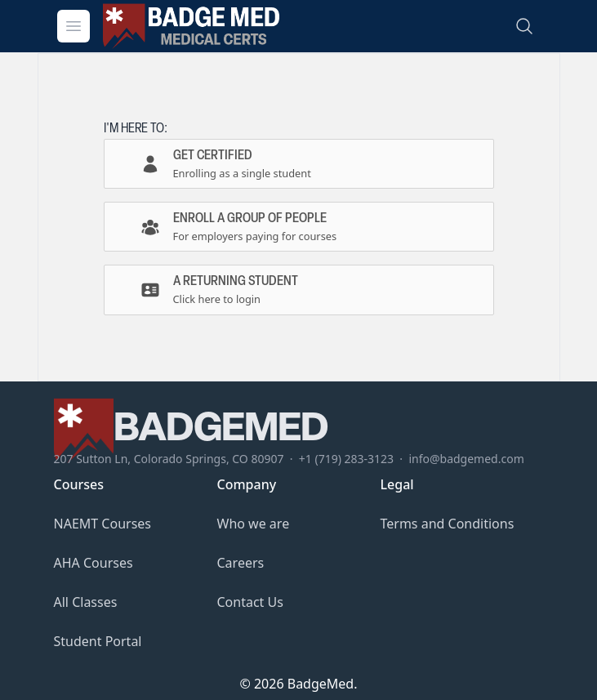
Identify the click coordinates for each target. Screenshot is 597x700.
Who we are (254, 524)
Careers (241, 563)
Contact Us (250, 602)
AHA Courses (94, 563)
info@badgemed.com (466, 459)
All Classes (86, 602)
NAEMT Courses (103, 524)
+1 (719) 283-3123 (346, 459)
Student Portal (98, 641)
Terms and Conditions (448, 524)
